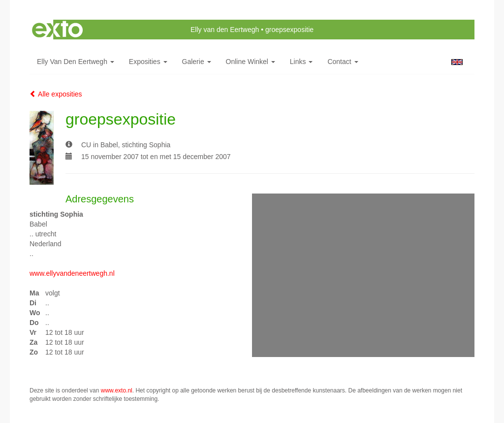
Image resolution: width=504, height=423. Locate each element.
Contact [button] (343, 62)
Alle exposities (56, 94)
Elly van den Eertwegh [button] (76, 62)
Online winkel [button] (251, 62)
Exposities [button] (148, 62)
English (457, 62)
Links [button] (301, 62)
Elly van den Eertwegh (225, 30)
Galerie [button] (197, 62)
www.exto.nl (117, 390)
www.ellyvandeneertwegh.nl (72, 273)
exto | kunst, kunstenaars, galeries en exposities (57, 30)
